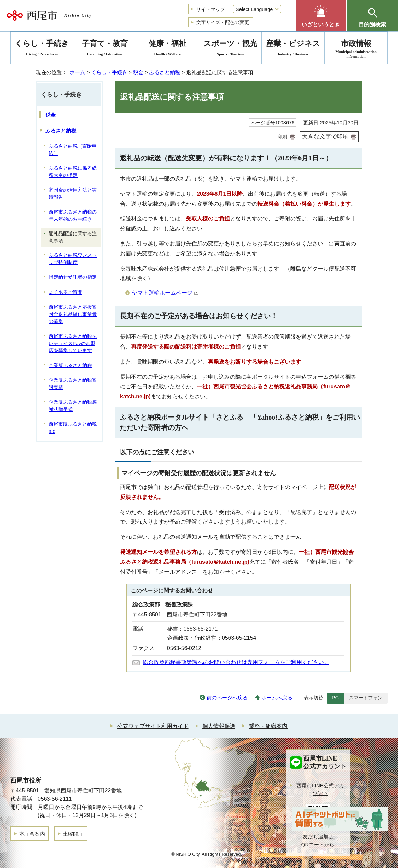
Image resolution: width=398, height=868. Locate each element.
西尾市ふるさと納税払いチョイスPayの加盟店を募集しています (73, 343)
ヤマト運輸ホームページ (165, 293)
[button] (321, 16)
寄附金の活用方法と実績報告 (73, 194)
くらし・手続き (109, 72)
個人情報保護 (219, 726)
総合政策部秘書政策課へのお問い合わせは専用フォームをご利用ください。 (236, 662)
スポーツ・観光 (230, 49)
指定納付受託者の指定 (73, 277)
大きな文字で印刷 (325, 136)
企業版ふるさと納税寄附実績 (73, 384)
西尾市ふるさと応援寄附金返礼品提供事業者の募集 (73, 314)
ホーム (77, 72)
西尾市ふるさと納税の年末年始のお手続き (73, 216)
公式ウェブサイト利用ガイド (153, 726)
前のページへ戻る (227, 698)
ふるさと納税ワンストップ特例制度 (73, 259)
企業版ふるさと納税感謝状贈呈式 (73, 406)
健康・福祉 (167, 49)
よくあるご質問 (66, 292)
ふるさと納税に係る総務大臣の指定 (73, 172)
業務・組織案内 (268, 726)
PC (335, 698)
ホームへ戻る (277, 698)
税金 (138, 72)
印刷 (282, 137)
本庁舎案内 (32, 834)
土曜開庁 (73, 834)
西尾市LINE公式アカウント (320, 789)
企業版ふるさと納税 (70, 366)
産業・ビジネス (293, 49)
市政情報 (356, 49)
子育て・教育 (105, 49)
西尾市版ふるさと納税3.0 (73, 428)
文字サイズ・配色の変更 (223, 22)
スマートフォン (366, 698)
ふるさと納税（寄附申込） (73, 150)
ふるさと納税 (165, 72)
